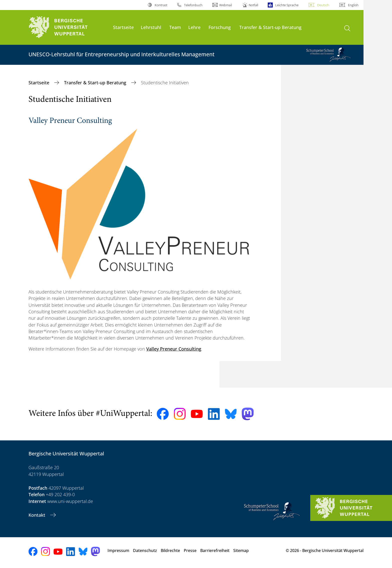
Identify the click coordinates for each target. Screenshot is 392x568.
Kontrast (161, 5)
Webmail (226, 5)
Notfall (253, 5)
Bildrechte (170, 550)
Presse (190, 550)
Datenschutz (145, 550)
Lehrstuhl (151, 27)
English (353, 5)
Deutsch (323, 5)
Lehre (194, 27)
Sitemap (241, 550)
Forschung (220, 27)
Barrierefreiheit (215, 550)
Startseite (123, 27)
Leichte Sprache (287, 5)
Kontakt (37, 515)
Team (175, 27)
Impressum (118, 550)
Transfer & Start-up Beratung (270, 27)
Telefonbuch (193, 5)
